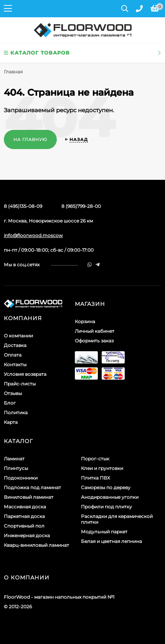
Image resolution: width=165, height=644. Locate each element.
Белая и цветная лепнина (111, 541)
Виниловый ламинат (29, 497)
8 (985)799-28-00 (81, 206)
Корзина (85, 321)
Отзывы (13, 393)
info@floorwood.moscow (33, 235)
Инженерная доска (27, 535)
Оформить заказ (94, 341)
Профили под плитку (106, 507)
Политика (16, 412)
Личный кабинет (95, 331)
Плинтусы (16, 468)
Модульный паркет (104, 532)
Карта (11, 422)
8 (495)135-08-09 (23, 206)
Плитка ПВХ (96, 478)
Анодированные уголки (110, 497)
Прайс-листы (20, 384)
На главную (30, 139)
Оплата (13, 355)
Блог (10, 403)
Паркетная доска (24, 516)
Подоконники (21, 478)
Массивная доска (25, 507)
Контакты (15, 364)
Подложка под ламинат (32, 487)
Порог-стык (95, 459)
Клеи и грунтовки (102, 468)
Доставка (15, 345)
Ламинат (14, 459)
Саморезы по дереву (106, 487)
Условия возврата (25, 374)
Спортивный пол (24, 526)
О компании (18, 336)
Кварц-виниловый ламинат (36, 545)
